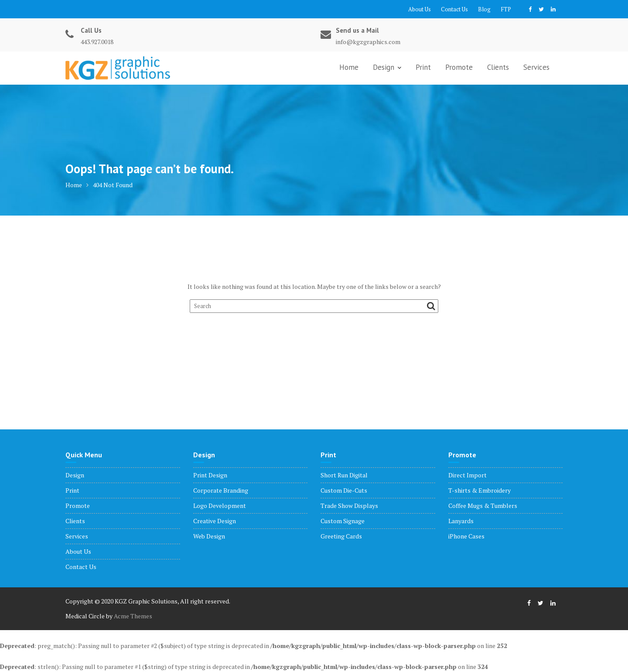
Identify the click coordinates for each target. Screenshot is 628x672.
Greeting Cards (341, 536)
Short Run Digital (344, 475)
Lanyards (461, 521)
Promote (459, 67)
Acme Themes (133, 616)
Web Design (209, 536)
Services (536, 67)
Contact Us (454, 9)
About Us (420, 9)
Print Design (210, 475)
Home (349, 67)
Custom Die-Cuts (344, 490)
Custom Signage (343, 521)
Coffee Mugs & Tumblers (483, 506)
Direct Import (468, 475)
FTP (506, 9)
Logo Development (220, 506)
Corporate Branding (221, 490)
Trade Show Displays (349, 506)
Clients (498, 67)
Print (423, 67)
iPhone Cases (466, 536)
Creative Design (215, 521)
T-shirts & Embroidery (480, 490)
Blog (484, 9)
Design (384, 67)
